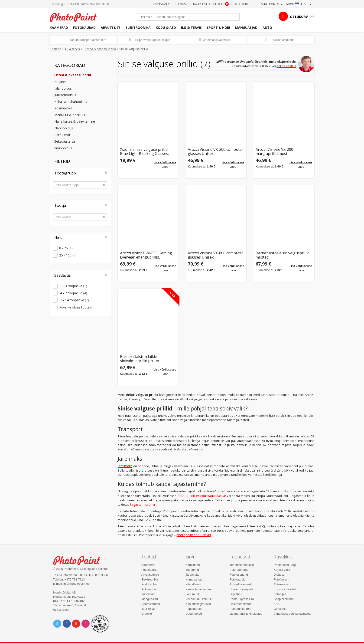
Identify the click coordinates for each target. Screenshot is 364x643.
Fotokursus (281, 584)
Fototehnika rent (240, 609)
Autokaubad (149, 589)
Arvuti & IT (111, 28)
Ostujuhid (280, 609)
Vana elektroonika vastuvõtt (292, 614)
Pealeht (55, 49)
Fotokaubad (84, 28)
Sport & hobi (218, 28)
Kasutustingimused (198, 604)
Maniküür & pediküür (70, 115)
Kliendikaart (193, 584)
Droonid (147, 614)
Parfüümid (62, 135)
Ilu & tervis (191, 28)
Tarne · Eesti (299, 4)
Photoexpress (241, 4)
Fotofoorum (281, 579)
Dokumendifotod (241, 604)
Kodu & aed (166, 28)
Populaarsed (194, 609)
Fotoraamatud (239, 570)
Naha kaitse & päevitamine (75, 121)
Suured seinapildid (242, 589)
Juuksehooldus (65, 95)
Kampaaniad (162, 4)
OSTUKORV (299, 17)
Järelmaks (125, 466)
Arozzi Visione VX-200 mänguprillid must (274, 152)
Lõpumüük (193, 594)
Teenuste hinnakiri (242, 565)
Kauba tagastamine (198, 589)
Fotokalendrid (239, 575)
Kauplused (201, 4)
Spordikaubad (151, 604)
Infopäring (192, 570)
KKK (277, 604)
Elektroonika (138, 28)
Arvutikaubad (150, 575)
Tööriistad (148, 594)
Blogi (218, 4)
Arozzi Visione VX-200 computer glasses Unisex (216, 152)
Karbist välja (282, 570)
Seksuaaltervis (65, 141)
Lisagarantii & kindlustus (246, 614)
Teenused (182, 4)
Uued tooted (194, 614)
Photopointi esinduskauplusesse (202, 496)
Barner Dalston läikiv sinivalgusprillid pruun (140, 359)
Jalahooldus (63, 88)
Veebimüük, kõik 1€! (199, 599)
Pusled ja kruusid (241, 584)
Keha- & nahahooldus (71, 102)
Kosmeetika (63, 108)
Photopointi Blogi (285, 565)
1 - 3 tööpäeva (73, 286)
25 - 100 (68, 255)
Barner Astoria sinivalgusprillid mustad (283, 255)
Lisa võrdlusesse (165, 162)
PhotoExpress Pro (242, 599)
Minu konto (272, 4)
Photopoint (76, 17)
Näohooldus (64, 128)
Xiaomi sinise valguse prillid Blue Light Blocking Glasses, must (145, 152)
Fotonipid (280, 594)
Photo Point (80, 560)
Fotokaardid (238, 579)
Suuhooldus (63, 148)
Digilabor (236, 594)
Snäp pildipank (284, 599)
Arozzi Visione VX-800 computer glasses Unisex (216, 255)
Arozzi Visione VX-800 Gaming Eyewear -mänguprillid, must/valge (146, 255)
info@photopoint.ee (76, 584)
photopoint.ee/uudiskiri (194, 535)
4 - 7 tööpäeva (73, 293)
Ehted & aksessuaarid (101, 49)
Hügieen (60, 82)
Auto (267, 28)
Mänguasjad (246, 28)
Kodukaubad (150, 584)
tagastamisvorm (143, 504)
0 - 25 (66, 248)
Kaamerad (59, 28)
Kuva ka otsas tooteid (76, 307)
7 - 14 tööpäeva (74, 300)
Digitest (279, 575)
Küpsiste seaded (285, 589)
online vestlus (286, 66)
